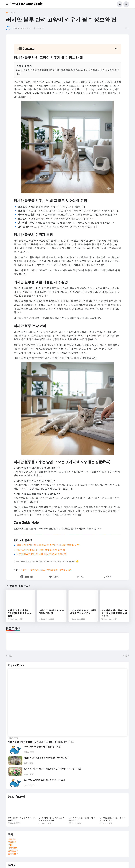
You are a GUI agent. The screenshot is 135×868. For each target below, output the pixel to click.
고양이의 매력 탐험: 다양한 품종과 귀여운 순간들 (83, 612)
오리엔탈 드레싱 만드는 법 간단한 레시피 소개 (45, 780)
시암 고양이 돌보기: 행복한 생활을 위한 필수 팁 (41, 550)
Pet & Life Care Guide (26, 4)
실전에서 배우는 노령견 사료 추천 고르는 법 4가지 (51, 819)
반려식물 (13, 853)
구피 (10, 845)
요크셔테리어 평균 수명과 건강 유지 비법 (42, 747)
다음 (10, 656)
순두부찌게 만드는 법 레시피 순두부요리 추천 (82, 819)
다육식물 (12, 848)
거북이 (12, 839)
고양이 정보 (34, 570)
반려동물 (13, 851)
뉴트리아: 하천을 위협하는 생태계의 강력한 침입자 (47, 758)
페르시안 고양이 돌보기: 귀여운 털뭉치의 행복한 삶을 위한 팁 (48, 545)
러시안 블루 (52, 570)
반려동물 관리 (66, 570)
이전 (125, 656)
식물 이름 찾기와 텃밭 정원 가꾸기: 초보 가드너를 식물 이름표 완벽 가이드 (41, 742)
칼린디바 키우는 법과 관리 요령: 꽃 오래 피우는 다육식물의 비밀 (53, 769)
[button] (8, 4)
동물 (43, 570)
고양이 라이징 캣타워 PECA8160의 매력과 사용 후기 (20, 613)
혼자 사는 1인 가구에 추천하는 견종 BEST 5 (22, 819)
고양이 (13, 12)
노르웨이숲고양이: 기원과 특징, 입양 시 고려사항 (42, 554)
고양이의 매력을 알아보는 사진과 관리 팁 (51, 612)
